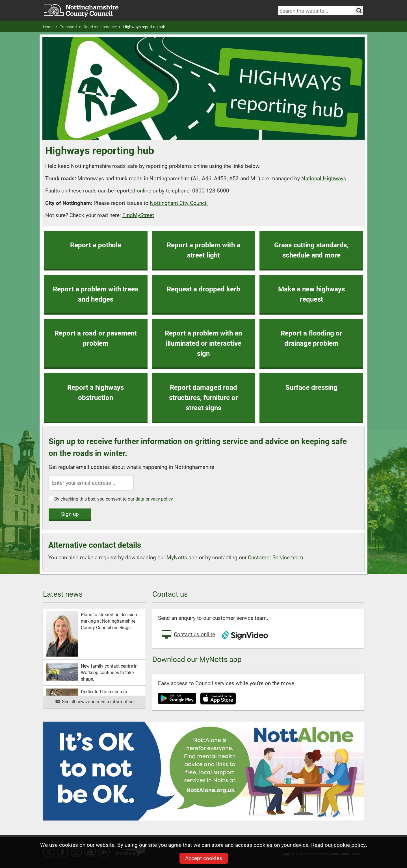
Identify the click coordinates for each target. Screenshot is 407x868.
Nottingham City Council (179, 203)
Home (50, 27)
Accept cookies (204, 858)
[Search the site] (359, 11)
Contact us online (188, 635)
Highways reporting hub (144, 27)
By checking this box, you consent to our (114, 499)
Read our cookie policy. (339, 845)
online (144, 190)
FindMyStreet (138, 215)
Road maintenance (102, 27)
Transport (70, 27)
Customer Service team (276, 557)
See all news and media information (94, 701)
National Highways (324, 178)
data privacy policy (154, 499)
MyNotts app (182, 557)
